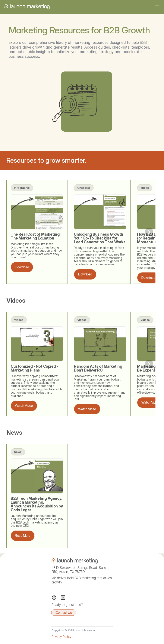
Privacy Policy (61, 637)
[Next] (149, 232)
